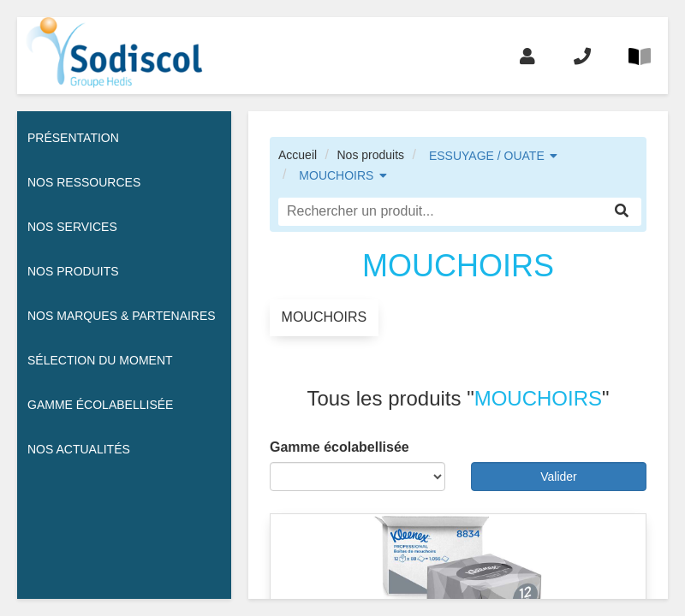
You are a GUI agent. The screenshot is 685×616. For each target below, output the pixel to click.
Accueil (298, 155)
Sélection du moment (100, 360)
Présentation (73, 138)
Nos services (72, 227)
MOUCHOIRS (336, 175)
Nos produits (370, 155)
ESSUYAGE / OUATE (487, 156)
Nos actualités (79, 449)
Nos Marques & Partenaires (122, 316)
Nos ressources (84, 182)
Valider (559, 477)
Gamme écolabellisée (100, 405)
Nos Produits (73, 271)
